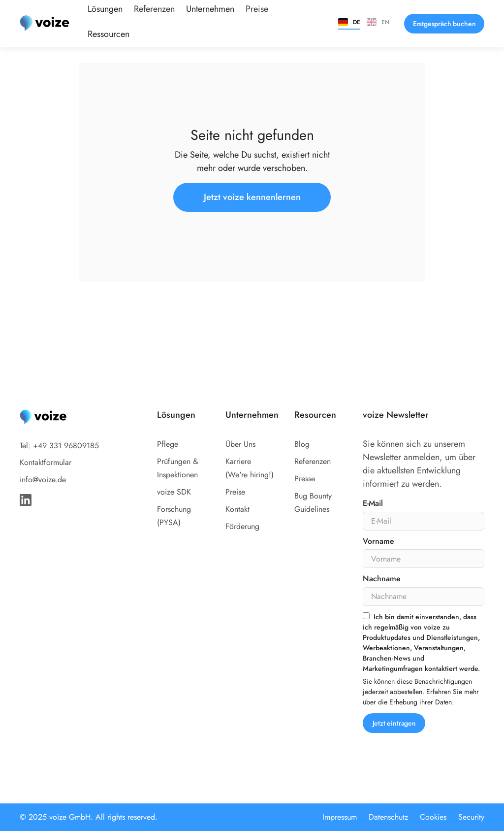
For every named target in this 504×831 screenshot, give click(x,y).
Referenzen (313, 461)
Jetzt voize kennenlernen (252, 197)
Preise (235, 492)
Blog (302, 444)
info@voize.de (43, 480)
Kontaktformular (46, 462)
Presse (305, 479)
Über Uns (240, 444)
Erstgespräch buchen (444, 24)
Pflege (168, 444)
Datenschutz (388, 817)
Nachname (381, 579)
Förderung (242, 526)
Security (471, 817)
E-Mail (373, 504)
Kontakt (237, 509)
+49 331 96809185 (66, 446)
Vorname (378, 542)
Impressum (340, 817)
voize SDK (174, 492)
